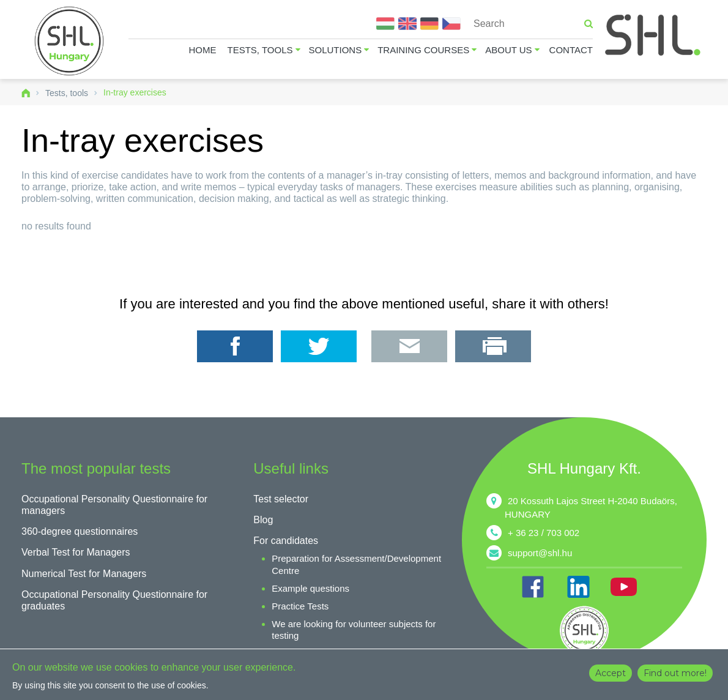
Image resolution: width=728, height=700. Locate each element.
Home (203, 50)
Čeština (451, 24)
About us (508, 50)
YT (623, 587)
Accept (611, 673)
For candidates (286, 541)
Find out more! (675, 673)
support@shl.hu (540, 553)
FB (533, 587)
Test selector (281, 499)
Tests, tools (260, 50)
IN (578, 587)
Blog (263, 520)
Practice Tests (300, 606)
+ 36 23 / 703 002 (544, 533)
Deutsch (429, 24)
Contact (571, 50)
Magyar (385, 24)
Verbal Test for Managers (76, 552)
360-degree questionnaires (80, 531)
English (407, 24)
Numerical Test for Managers (84, 574)
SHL (654, 35)
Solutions (336, 50)
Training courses (423, 50)
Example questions (310, 588)
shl (584, 630)
